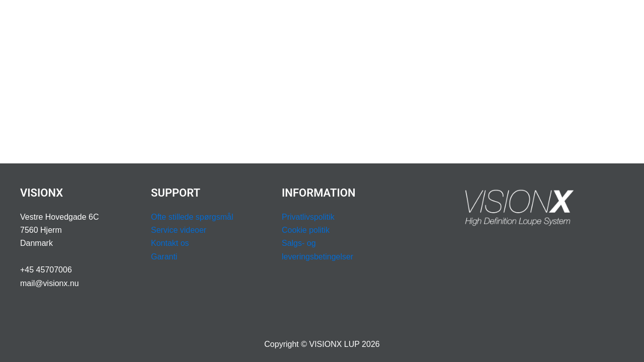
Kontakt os (170, 243)
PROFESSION (347, 20)
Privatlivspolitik (308, 217)
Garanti (164, 257)
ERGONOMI (281, 20)
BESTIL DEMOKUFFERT (574, 20)
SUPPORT (414, 20)
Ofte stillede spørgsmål (192, 217)
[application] (240, 20)
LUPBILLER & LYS (209, 20)
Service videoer (179, 230)
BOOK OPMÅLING (484, 20)
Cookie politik (306, 230)
